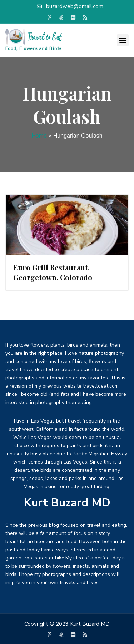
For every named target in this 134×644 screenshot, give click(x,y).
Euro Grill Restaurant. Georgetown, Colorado (53, 272)
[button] (123, 40)
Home (39, 136)
